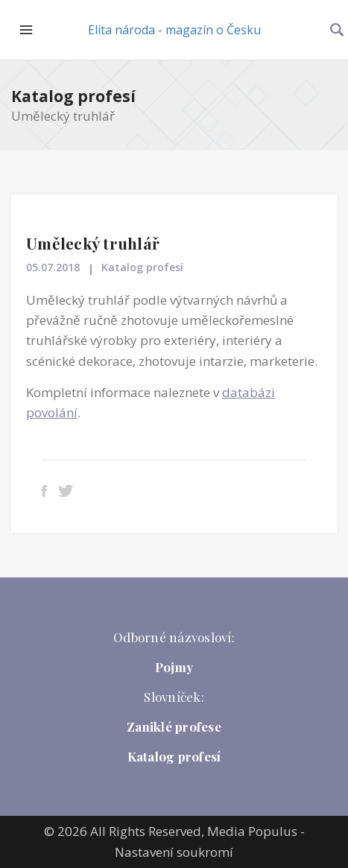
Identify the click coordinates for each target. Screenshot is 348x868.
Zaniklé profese (174, 726)
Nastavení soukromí (174, 852)
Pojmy (174, 667)
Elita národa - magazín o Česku (174, 30)
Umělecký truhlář (93, 243)
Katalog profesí (73, 96)
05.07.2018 (53, 267)
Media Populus (252, 831)
